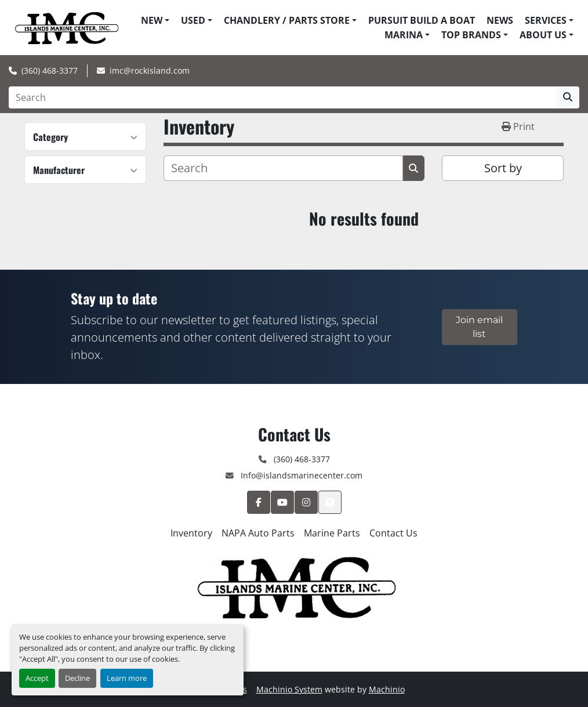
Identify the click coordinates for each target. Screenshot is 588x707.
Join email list (479, 327)
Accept (37, 678)
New (152, 20)
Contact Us (393, 533)
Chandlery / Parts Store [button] (287, 20)
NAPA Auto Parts (258, 533)
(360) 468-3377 (50, 70)
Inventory (191, 533)
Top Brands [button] (471, 35)
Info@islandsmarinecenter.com (300, 475)
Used (193, 20)
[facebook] (259, 502)
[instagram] (306, 502)
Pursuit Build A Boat (422, 20)
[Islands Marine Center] (294, 586)
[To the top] (330, 502)
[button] (155, 20)
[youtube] (282, 502)
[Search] (282, 97)
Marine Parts (332, 533)
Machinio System (289, 689)
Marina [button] (404, 35)
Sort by (503, 168)
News (500, 20)
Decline (77, 678)
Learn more (127, 678)
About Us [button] (543, 35)
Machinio (387, 689)
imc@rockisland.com (150, 70)
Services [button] (546, 20)
